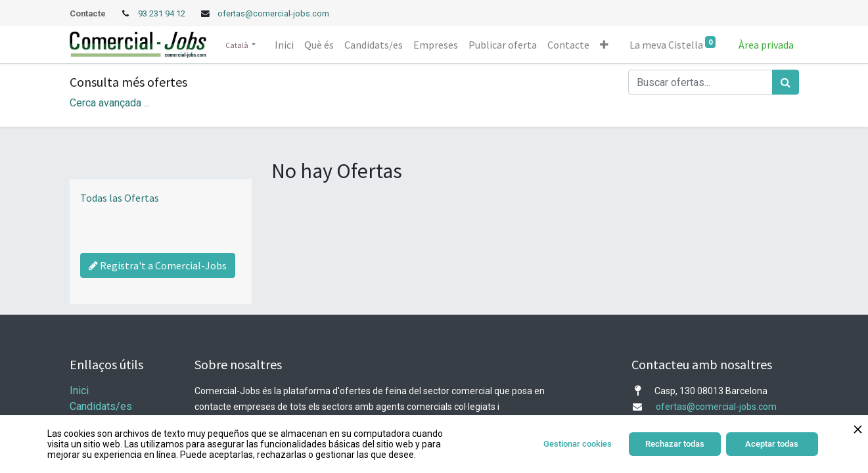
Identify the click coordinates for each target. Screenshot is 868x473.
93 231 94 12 (163, 13)
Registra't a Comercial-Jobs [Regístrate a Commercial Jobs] (158, 265)
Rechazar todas (675, 444)
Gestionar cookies (578, 444)
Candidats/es (101, 406)
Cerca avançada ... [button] (110, 103)
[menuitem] (284, 45)
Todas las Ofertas (120, 198)
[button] (604, 45)
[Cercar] (786, 82)
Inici (79, 391)
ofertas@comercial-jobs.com (273, 13)
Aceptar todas (772, 444)
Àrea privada (766, 45)
